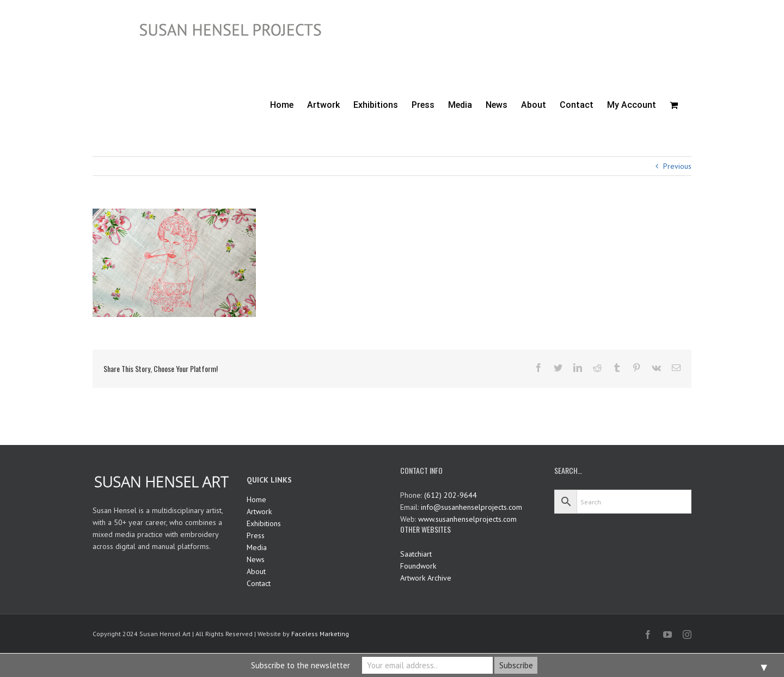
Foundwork (418, 566)
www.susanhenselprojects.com (467, 519)
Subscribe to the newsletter (301, 665)
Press (256, 535)
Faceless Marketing (320, 634)
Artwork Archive (426, 578)
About (256, 571)
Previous (677, 166)
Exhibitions (264, 523)
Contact (259, 583)
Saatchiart (416, 554)
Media (257, 547)
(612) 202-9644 (451, 495)
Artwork (259, 511)
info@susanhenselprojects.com (471, 507)
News (256, 559)
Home (256, 499)
